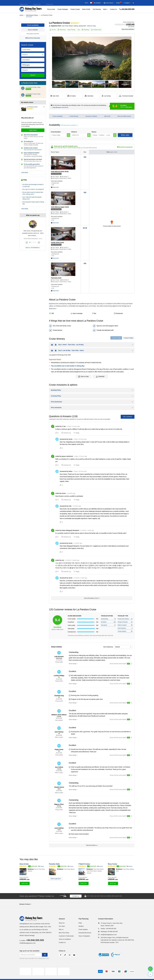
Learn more (33, 130)
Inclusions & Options (91, 116)
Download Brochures (85, 933)
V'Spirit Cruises (84, 864)
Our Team (62, 926)
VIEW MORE (25, 173)
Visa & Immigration (84, 936)
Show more (56, 187)
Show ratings (73, 664)
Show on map (91, 26)
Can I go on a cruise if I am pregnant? (33, 189)
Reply (77, 433)
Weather (81, 926)
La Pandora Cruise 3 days (33, 94)
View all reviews (92, 845)
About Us (62, 923)
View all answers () (92, 598)
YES (128, 664)
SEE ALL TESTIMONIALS (33, 248)
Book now (25, 883)
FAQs (80, 923)
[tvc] (64, 971)
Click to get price (56, 879)
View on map (83, 376)
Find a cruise (51, 9)
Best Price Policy (64, 933)
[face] (61, 955)
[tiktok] (65, 955)
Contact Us (113, 9)
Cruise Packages (63, 9)
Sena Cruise (24, 864)
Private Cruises (75, 9)
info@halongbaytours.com (28, 943)
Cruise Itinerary (74, 116)
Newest (118, 647)
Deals (119, 3)
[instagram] (70, 955)
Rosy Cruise (113, 864)
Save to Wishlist (33, 30)
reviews (129, 107)
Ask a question (128, 417)
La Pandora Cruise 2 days (33, 87)
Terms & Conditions (65, 939)
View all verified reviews (124, 116)
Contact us (76, 896)
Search (33, 75)
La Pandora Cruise (32, 107)
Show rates (125, 135)
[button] (27, 243)
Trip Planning (97, 9)
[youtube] (74, 955)
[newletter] (45, 955)
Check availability (57, 116)
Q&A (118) (107, 116)
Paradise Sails (54, 864)
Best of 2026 (86, 9)
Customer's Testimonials (66, 936)
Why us (61, 929)
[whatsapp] (150, 969)
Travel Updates (83, 929)
